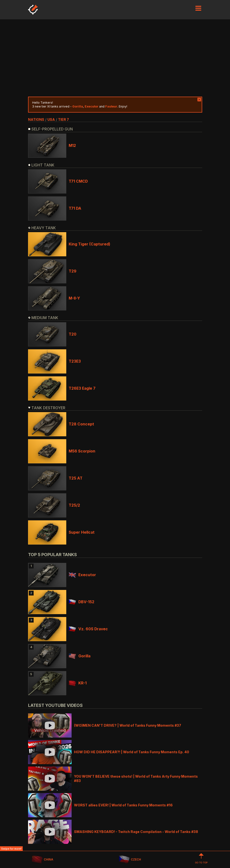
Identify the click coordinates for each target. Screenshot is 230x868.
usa (51, 119)
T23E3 (75, 361)
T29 (73, 271)
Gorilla (80, 656)
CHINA (42, 860)
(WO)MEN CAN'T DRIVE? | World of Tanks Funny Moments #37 (128, 725)
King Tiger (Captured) (89, 244)
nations (36, 119)
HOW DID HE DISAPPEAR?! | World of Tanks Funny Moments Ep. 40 (132, 752)
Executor (82, 575)
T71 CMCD (78, 181)
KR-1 (78, 683)
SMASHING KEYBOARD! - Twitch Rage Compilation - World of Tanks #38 (136, 832)
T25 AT (76, 478)
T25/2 (74, 505)
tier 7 (63, 119)
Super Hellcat (82, 532)
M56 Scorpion (82, 451)
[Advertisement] (115, 58)
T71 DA (75, 208)
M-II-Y (74, 298)
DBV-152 (82, 602)
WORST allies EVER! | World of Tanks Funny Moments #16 (123, 805)
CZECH (130, 860)
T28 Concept (81, 424)
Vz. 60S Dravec (88, 629)
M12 (72, 146)
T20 (73, 334)
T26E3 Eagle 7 (82, 388)
